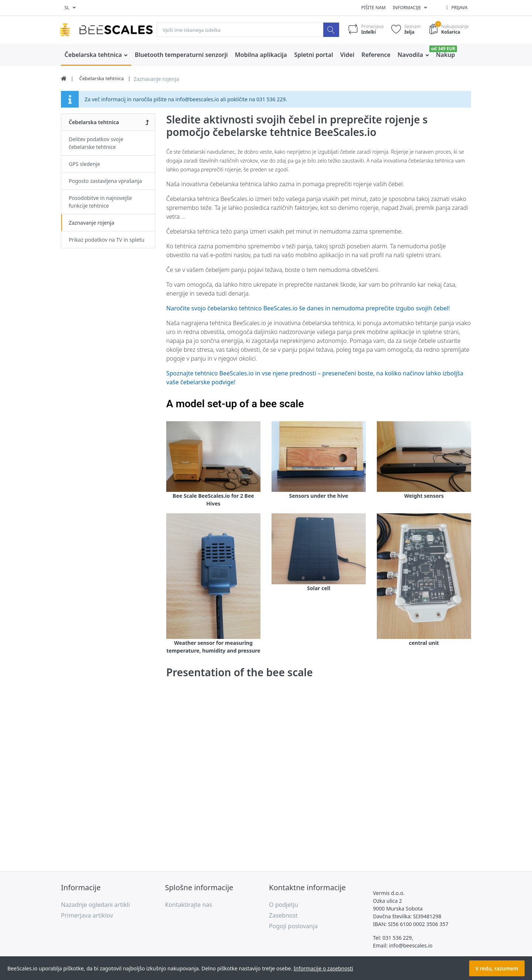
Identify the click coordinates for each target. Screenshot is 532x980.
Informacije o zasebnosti (323, 968)
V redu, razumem (497, 968)
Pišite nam (374, 8)
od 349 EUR (443, 49)
